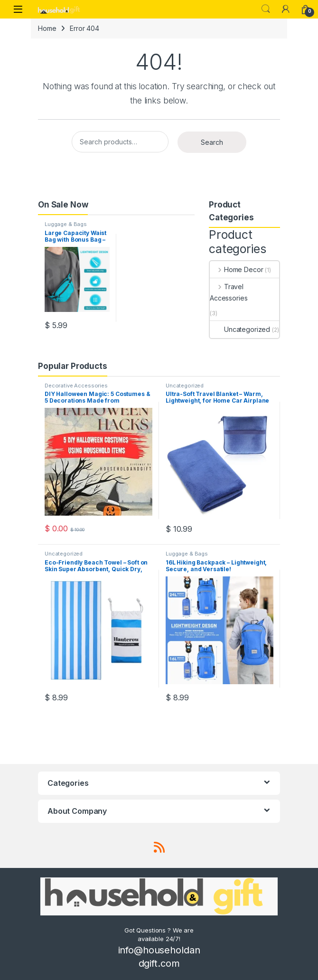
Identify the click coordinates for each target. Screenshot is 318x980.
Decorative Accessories (76, 386)
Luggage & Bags (66, 224)
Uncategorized (240, 329)
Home (47, 28)
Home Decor (236, 269)
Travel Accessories (229, 292)
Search (266, 9)
